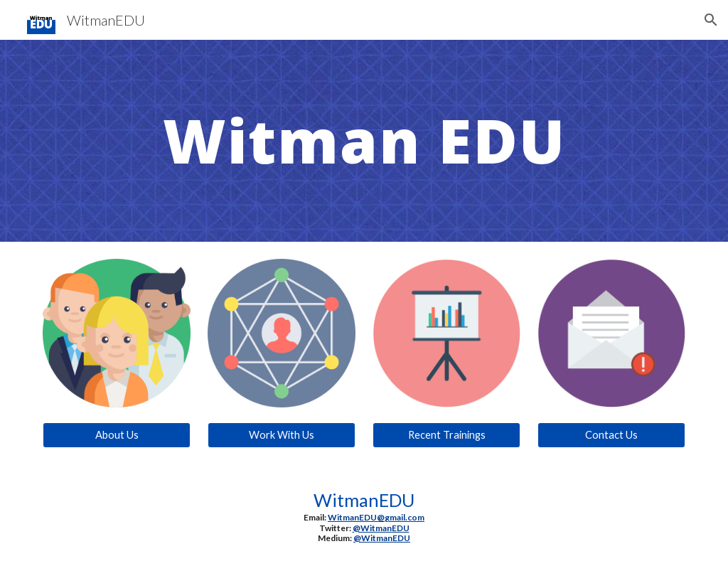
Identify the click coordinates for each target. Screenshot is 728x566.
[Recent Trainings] (447, 435)
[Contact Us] (612, 435)
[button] (711, 20)
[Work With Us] (282, 435)
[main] (364, 140)
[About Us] (117, 435)
